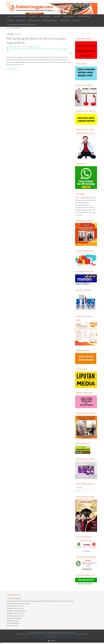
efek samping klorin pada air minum (49, 49)
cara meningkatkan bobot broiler (67, 634)
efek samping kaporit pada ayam (17, 49)
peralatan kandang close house (41, 634)
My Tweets (78, 491)
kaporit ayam (62, 49)
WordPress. (57, 637)
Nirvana (52, 637)
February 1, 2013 (24, 47)
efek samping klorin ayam (32, 49)
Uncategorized (35, 47)
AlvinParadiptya (13, 47)
